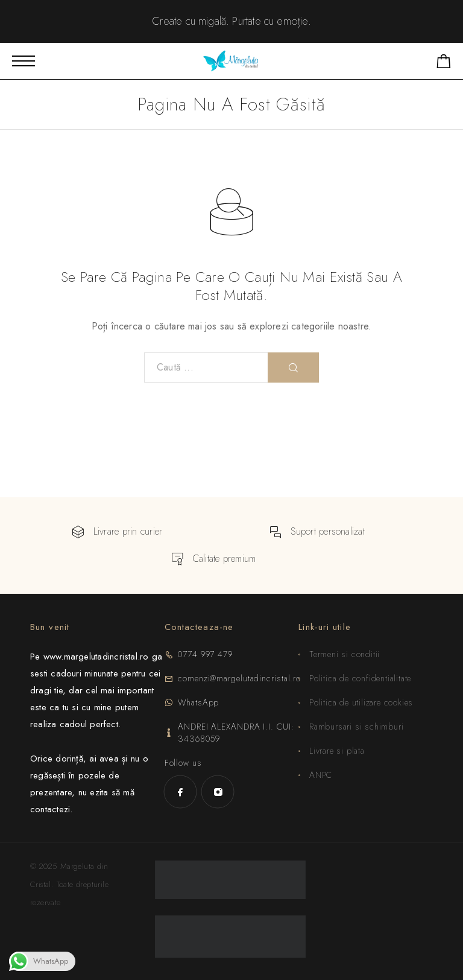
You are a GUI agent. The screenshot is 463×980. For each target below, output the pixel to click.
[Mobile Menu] (24, 61)
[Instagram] (218, 792)
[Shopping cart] (444, 64)
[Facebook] (180, 792)
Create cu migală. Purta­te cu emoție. (231, 21)
